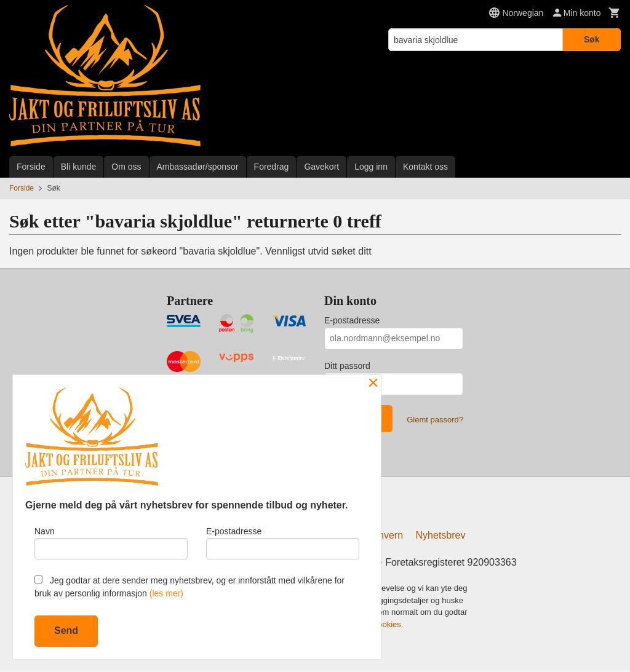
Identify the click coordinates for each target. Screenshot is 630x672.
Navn (111, 542)
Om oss (126, 167)
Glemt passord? (435, 420)
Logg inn (371, 167)
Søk (592, 39)
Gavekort (321, 167)
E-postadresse (352, 320)
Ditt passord (347, 366)
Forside (31, 167)
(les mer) (166, 593)
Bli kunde (79, 167)
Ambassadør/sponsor (198, 167)
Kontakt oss (425, 167)
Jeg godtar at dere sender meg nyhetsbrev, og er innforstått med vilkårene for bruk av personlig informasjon (189, 587)
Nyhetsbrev (441, 537)
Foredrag (272, 167)
